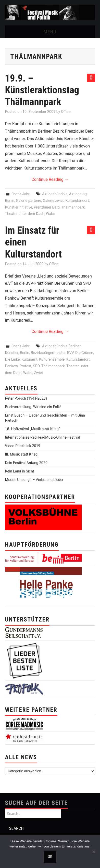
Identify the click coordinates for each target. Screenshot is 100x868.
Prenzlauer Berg (47, 207)
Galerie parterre (28, 201)
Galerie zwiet (53, 201)
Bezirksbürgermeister (48, 353)
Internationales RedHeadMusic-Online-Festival (43, 437)
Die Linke (12, 359)
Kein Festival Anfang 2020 (26, 463)
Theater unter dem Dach (25, 214)
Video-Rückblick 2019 (23, 446)
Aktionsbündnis (55, 194)
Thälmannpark (73, 207)
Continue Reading (50, 179)
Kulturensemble (52, 359)
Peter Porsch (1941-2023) (26, 398)
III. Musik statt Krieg (21, 454)
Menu (50, 32)
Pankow (11, 366)
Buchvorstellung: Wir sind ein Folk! (33, 407)
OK (50, 857)
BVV (70, 353)
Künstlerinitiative (19, 207)
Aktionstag (78, 194)
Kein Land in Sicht (20, 471)
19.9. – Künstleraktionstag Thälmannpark (42, 90)
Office (66, 112)
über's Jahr (20, 194)
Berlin (10, 201)
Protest (25, 366)
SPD (36, 366)
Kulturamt (29, 359)
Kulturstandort (77, 201)
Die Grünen (84, 353)
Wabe (51, 214)
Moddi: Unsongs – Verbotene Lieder (34, 480)
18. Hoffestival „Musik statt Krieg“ (33, 429)
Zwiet (38, 373)
